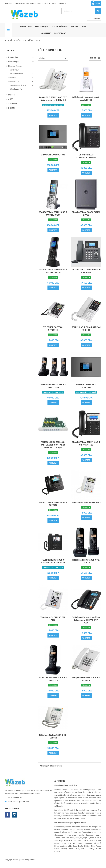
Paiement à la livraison (15, 4)
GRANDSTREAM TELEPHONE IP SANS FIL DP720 (53, 272)
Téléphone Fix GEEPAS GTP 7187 (53, 622)
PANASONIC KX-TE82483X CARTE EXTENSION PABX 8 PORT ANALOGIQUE (53, 447)
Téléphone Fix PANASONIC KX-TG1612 (86, 564)
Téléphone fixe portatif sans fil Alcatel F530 (86, 99)
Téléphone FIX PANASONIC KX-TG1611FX (53, 682)
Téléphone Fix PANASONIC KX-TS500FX (86, 682)
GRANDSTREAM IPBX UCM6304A (86, 388)
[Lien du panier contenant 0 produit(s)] (96, 4)
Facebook (7, 819)
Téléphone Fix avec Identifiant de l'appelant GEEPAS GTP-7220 (86, 623)
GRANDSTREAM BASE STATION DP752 (86, 214)
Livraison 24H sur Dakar (37, 4)
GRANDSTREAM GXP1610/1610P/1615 (86, 156)
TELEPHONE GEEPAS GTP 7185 (86, 505)
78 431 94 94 (58, 4)
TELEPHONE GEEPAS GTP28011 (53, 330)
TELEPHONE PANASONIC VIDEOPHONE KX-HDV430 (53, 564)
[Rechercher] (81, 11)
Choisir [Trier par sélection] (42, 58)
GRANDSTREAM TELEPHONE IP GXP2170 (53, 506)
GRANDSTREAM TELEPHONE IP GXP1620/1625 (86, 445)
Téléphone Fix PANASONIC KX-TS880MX (53, 740)
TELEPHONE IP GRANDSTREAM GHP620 (86, 330)
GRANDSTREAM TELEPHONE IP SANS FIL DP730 (53, 214)
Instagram (14, 819)
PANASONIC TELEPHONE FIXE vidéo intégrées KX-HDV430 (53, 99)
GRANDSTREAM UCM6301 (53, 155)
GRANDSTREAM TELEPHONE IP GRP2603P (86, 272)
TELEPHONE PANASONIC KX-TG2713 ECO (53, 388)
